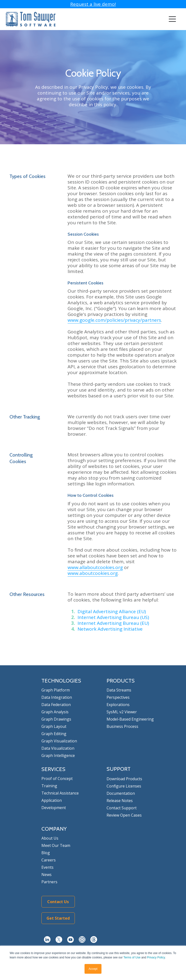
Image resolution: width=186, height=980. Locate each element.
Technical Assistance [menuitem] (60, 793)
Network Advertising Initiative (110, 629)
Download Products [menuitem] (124, 779)
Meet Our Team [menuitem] (56, 845)
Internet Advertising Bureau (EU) (113, 623)
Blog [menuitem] (46, 853)
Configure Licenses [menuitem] (124, 786)
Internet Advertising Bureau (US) (113, 617)
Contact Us (58, 902)
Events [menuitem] (47, 867)
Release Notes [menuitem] (120, 801)
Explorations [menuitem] (118, 705)
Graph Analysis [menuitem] (55, 712)
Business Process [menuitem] (122, 726)
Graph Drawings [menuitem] (56, 719)
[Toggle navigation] (172, 19)
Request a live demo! (93, 4)
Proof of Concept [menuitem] (57, 779)
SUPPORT (119, 769)
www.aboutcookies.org (93, 573)
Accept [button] (93, 969)
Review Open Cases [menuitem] (124, 815)
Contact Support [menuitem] (122, 808)
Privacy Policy (156, 957)
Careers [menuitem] (49, 860)
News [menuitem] (46, 875)
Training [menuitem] (49, 786)
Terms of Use (132, 957)
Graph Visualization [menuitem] (59, 741)
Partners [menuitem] (49, 882)
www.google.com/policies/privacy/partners (114, 320)
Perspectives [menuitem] (118, 697)
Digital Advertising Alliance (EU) (112, 611)
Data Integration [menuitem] (57, 697)
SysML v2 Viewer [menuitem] (122, 712)
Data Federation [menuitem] (56, 705)
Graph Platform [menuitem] (56, 690)
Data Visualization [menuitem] (58, 748)
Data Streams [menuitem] (119, 690)
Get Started (58, 918)
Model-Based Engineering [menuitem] (130, 719)
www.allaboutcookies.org (95, 567)
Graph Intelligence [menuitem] (58, 755)
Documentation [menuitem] (121, 793)
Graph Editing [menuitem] (54, 734)
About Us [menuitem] (50, 838)
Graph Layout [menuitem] (54, 726)
